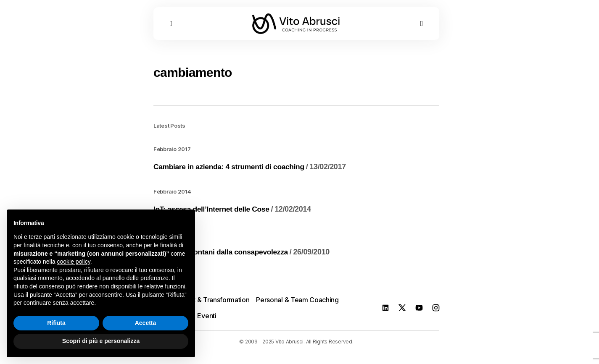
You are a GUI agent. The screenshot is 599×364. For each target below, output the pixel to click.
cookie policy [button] (74, 262)
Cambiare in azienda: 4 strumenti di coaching (252, 170)
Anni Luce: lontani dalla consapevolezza (244, 255)
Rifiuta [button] (56, 323)
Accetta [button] (146, 323)
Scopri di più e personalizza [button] (101, 341)
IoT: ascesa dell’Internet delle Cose (234, 212)
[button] (171, 26)
